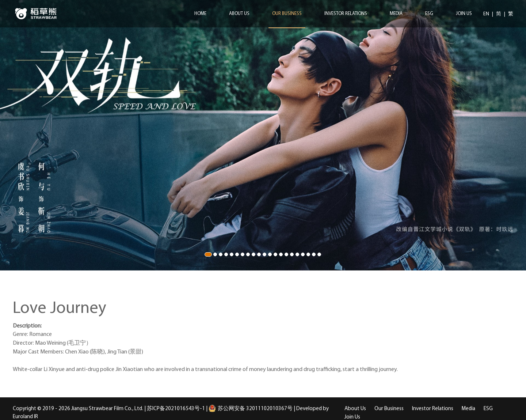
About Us (239, 14)
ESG (429, 14)
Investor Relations (346, 14)
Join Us (464, 14)
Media (396, 14)
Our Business (287, 14)
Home (200, 14)
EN (487, 14)
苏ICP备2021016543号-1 (176, 409)
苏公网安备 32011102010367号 (251, 409)
